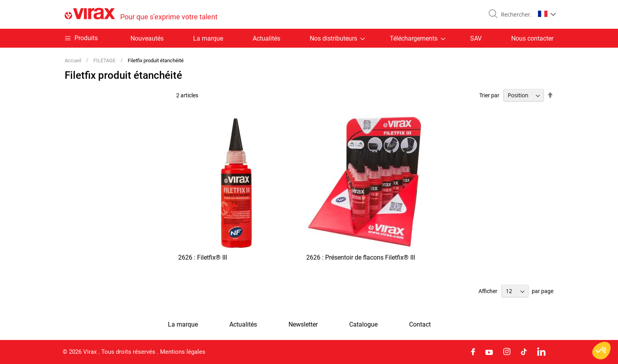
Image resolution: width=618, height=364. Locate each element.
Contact (420, 325)
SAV (476, 38)
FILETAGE (105, 60)
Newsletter (303, 325)
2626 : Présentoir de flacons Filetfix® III (361, 257)
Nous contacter (532, 38)
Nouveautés (147, 38)
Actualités (266, 38)
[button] (547, 14)
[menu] (309, 38)
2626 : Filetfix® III (203, 257)
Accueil (74, 60)
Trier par (489, 95)
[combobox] (515, 15)
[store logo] (141, 14)
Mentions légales (183, 352)
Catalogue (363, 325)
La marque (208, 38)
